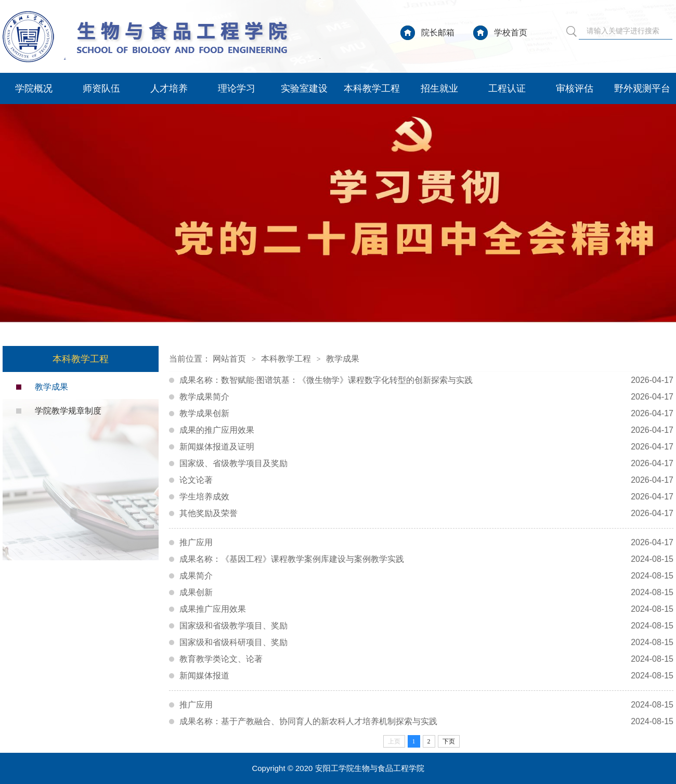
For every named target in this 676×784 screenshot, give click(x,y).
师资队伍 (101, 88)
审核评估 (575, 88)
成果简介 (426, 576)
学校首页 (511, 33)
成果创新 (426, 593)
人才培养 (169, 88)
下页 (449, 741)
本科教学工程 (372, 88)
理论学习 (237, 88)
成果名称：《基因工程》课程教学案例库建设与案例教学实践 (426, 559)
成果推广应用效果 (426, 609)
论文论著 (426, 480)
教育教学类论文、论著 (426, 659)
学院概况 (34, 88)
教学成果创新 (426, 414)
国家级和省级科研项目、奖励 (426, 642)
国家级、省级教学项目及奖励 (426, 464)
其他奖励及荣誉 (426, 513)
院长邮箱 (438, 33)
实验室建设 (304, 88)
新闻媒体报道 (426, 676)
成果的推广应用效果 (426, 430)
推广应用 (426, 543)
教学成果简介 (426, 397)
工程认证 (507, 88)
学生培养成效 (426, 497)
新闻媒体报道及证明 (426, 447)
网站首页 (229, 359)
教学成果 (51, 387)
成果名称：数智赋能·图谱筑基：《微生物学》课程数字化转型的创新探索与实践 (426, 380)
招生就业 (439, 88)
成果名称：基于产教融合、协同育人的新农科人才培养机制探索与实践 (426, 722)
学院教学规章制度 (68, 411)
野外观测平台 (642, 88)
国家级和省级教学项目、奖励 (426, 626)
